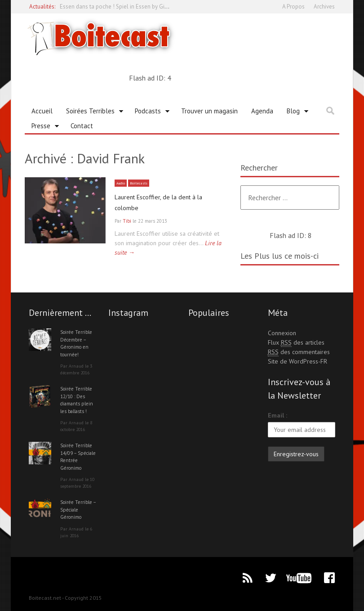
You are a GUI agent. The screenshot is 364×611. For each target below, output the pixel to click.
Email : (277, 415)
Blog (294, 112)
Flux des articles (296, 343)
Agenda (262, 111)
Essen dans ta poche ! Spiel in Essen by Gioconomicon (128, 7)
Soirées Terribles (91, 112)
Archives (324, 7)
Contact (82, 126)
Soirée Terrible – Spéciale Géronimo (78, 510)
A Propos (293, 7)
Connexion (282, 333)
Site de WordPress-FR (297, 361)
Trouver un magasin (209, 111)
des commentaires (299, 352)
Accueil (42, 111)
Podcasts (149, 112)
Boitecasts (144, 183)
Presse (42, 127)
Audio (122, 183)
